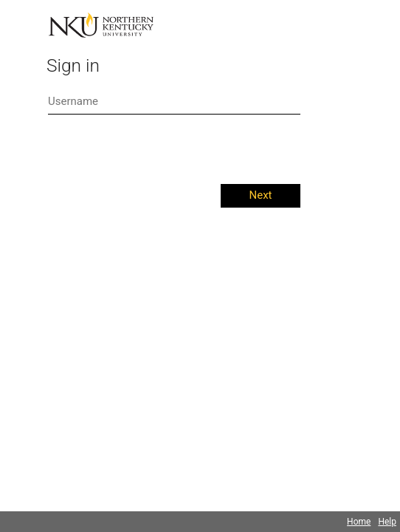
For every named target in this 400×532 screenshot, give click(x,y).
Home (359, 522)
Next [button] (260, 195)
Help (387, 522)
